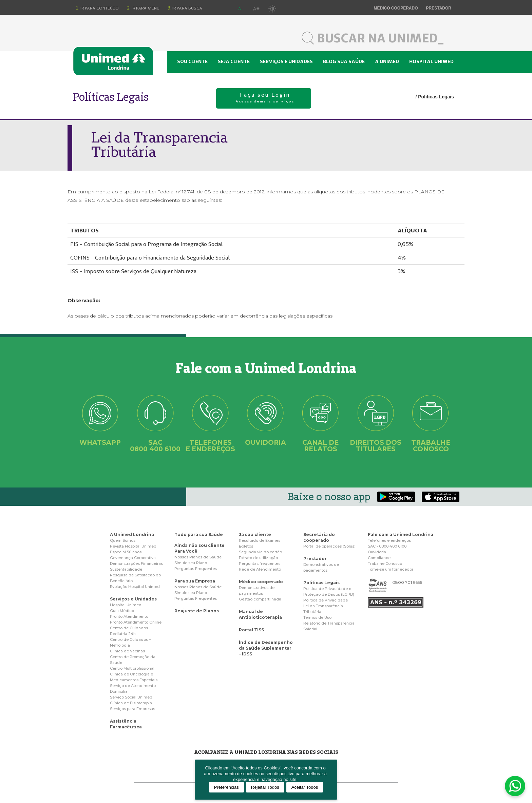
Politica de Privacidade (326, 600)
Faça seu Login (265, 98)
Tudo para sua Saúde (199, 534)
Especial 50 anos (126, 552)
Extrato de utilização (258, 558)
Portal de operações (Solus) (329, 546)
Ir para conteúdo (97, 8)
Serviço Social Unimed (131, 697)
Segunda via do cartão (260, 552)
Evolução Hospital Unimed (135, 587)
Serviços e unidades (286, 61)
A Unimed (387, 61)
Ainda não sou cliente (199, 545)
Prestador (439, 8)
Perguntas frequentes (260, 563)
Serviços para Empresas (132, 709)
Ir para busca (185, 8)
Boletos (246, 546)
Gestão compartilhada (260, 599)
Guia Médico (122, 611)
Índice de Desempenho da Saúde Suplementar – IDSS (266, 648)
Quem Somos (123, 540)
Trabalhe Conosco (385, 563)
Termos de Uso (317, 617)
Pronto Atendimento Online (136, 622)
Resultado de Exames (260, 540)
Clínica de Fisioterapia (131, 703)
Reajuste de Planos (197, 611)
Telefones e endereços (389, 540)
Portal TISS (251, 630)
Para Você (186, 551)
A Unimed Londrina (132, 534)
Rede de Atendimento (260, 569)
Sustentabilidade (126, 569)
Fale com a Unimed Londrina (401, 534)
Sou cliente (192, 61)
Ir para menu (143, 8)
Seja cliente (234, 61)
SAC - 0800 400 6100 (387, 546)
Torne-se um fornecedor (391, 569)
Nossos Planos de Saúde (198, 557)
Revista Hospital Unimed (133, 546)
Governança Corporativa (133, 558)
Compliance (379, 558)
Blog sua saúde (344, 61)
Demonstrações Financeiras (136, 563)
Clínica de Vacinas (127, 651)
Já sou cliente (255, 534)
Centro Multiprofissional (132, 668)
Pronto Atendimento (129, 616)
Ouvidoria (377, 552)
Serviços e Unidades (133, 599)
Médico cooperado (396, 8)
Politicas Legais (436, 97)
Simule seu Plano (191, 563)
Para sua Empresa (195, 581)
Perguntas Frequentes (196, 569)
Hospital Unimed (431, 61)
